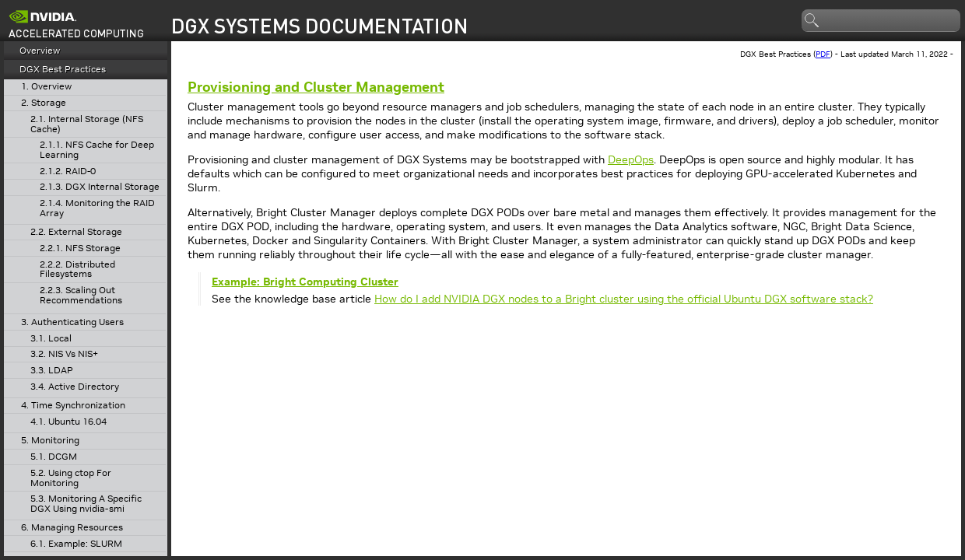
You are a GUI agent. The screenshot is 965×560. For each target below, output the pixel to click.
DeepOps (631, 159)
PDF (823, 54)
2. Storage (44, 103)
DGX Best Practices (63, 69)
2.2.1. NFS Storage (80, 248)
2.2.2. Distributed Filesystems (77, 269)
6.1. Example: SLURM (76, 544)
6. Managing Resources (72, 528)
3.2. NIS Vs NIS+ (64, 354)
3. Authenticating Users (72, 322)
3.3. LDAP (52, 371)
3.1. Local (51, 339)
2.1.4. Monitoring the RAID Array (97, 208)
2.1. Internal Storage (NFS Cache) (87, 124)
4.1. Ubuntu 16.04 (68, 422)
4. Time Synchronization (73, 406)
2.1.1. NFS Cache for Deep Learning (97, 150)
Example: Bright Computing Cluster (305, 282)
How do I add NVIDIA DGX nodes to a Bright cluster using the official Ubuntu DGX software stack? (624, 299)
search (812, 21)
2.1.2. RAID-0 (68, 171)
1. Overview (46, 87)
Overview (40, 50)
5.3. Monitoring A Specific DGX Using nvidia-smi (86, 504)
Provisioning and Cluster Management (316, 87)
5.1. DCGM (54, 457)
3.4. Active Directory (75, 387)
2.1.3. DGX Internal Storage (100, 187)
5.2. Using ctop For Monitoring (71, 478)
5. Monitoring (50, 441)
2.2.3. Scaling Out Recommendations (81, 295)
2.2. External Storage (76, 232)
